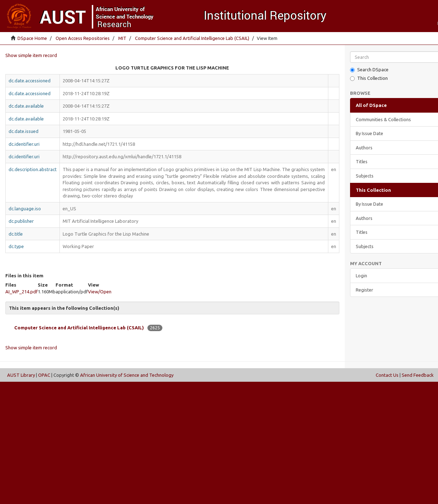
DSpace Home (32, 38)
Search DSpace (369, 70)
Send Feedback (418, 375)
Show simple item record (31, 55)
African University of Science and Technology (127, 375)
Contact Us (387, 375)
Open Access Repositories (83, 38)
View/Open (100, 292)
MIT (122, 38)
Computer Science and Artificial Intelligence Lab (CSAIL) (192, 38)
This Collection (369, 78)
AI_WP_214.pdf (22, 292)
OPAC (44, 375)
